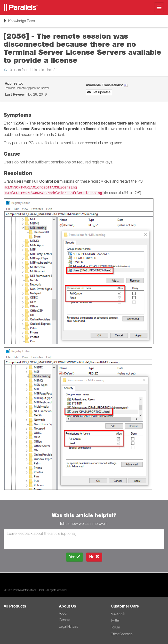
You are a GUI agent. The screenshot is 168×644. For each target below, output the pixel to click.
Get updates (99, 92)
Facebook (118, 614)
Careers (64, 620)
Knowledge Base (19, 22)
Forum (115, 627)
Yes (75, 557)
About (63, 613)
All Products (15, 606)
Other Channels (122, 634)
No (94, 557)
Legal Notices (68, 626)
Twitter (115, 620)
